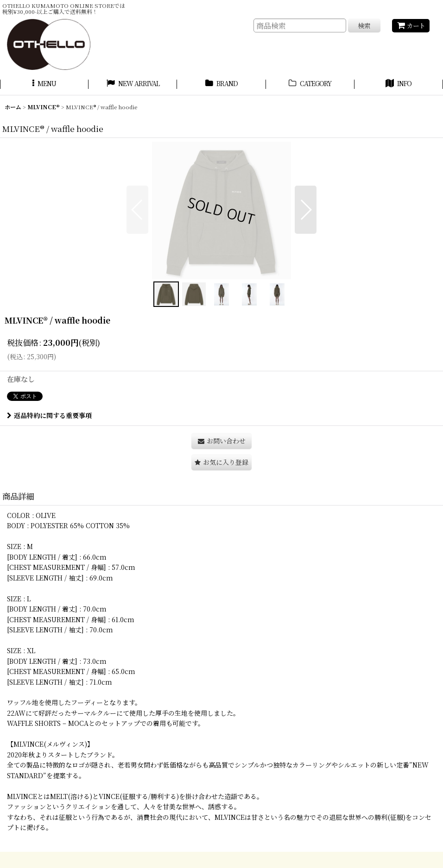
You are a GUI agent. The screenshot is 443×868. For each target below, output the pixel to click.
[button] (44, 85)
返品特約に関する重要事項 (49, 415)
